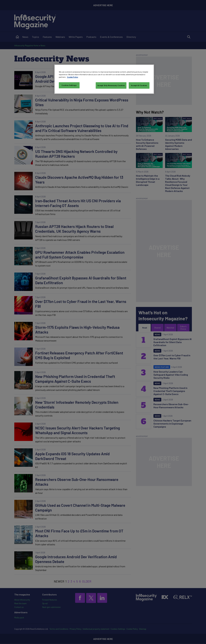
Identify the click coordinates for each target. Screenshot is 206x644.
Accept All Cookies (139, 85)
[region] (104, 79)
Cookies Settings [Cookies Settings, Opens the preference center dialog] (69, 85)
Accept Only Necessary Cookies (111, 85)
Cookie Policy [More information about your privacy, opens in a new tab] (73, 77)
